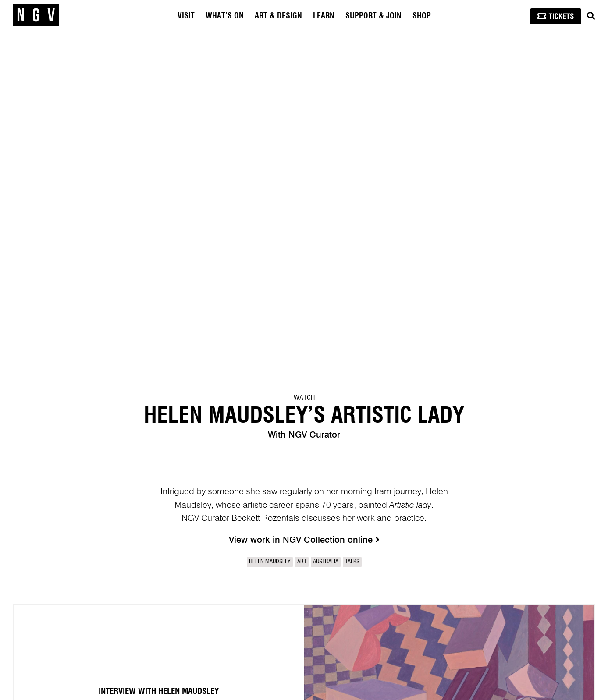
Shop (422, 16)
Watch (304, 398)
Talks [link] (352, 562)
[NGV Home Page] (36, 15)
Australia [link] (326, 562)
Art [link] (302, 562)
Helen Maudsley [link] (270, 562)
